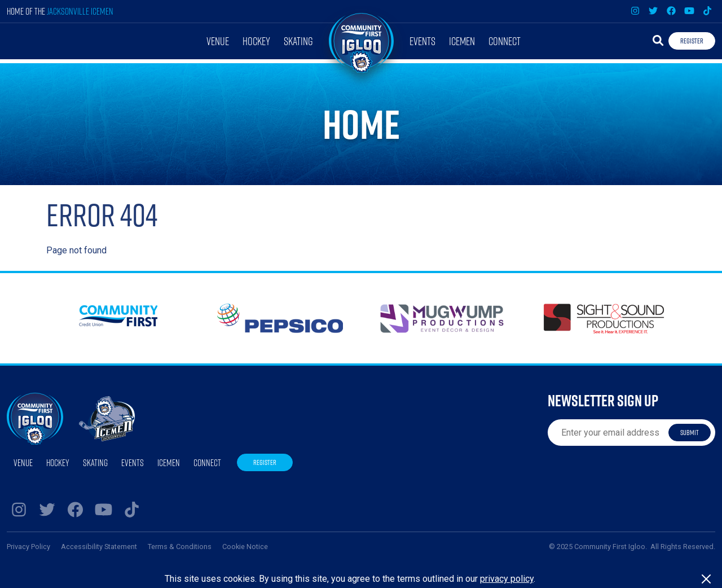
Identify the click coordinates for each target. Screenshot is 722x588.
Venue (218, 41)
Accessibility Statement (99, 547)
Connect (505, 41)
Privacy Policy (28, 547)
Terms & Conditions (180, 547)
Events (422, 41)
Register (692, 41)
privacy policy (507, 579)
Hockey (256, 41)
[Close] (706, 579)
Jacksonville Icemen (80, 11)
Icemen (462, 41)
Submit (690, 432)
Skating (298, 41)
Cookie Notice (245, 547)
